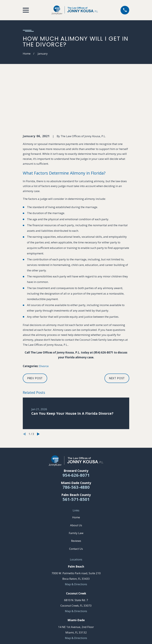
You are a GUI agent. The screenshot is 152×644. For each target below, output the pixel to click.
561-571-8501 (76, 449)
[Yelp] (84, 605)
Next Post (117, 328)
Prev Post (35, 328)
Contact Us (76, 499)
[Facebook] (68, 605)
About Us (76, 475)
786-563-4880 (76, 437)
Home (76, 467)
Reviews (76, 491)
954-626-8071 (76, 425)
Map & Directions (76, 534)
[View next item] (38, 384)
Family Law (76, 483)
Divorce (44, 316)
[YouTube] (76, 605)
